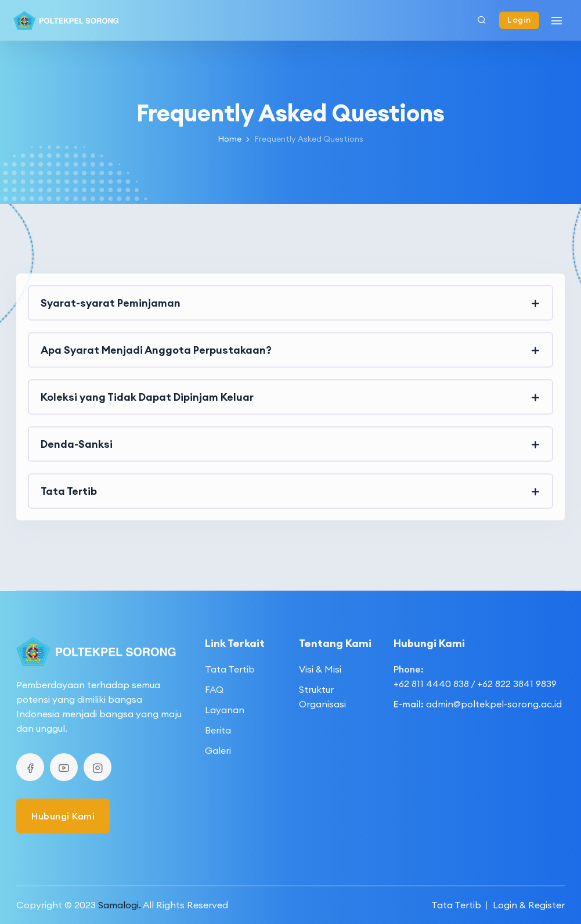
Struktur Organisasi (322, 697)
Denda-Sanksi (77, 444)
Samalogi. (120, 905)
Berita (218, 730)
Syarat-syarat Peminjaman (111, 303)
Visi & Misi (320, 669)
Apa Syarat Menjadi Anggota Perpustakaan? (156, 350)
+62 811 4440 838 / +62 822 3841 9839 (475, 684)
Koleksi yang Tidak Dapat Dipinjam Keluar (147, 397)
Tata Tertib (69, 491)
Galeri (218, 750)
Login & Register (529, 905)
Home (230, 139)
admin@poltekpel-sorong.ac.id (494, 704)
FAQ (214, 689)
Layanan (225, 710)
